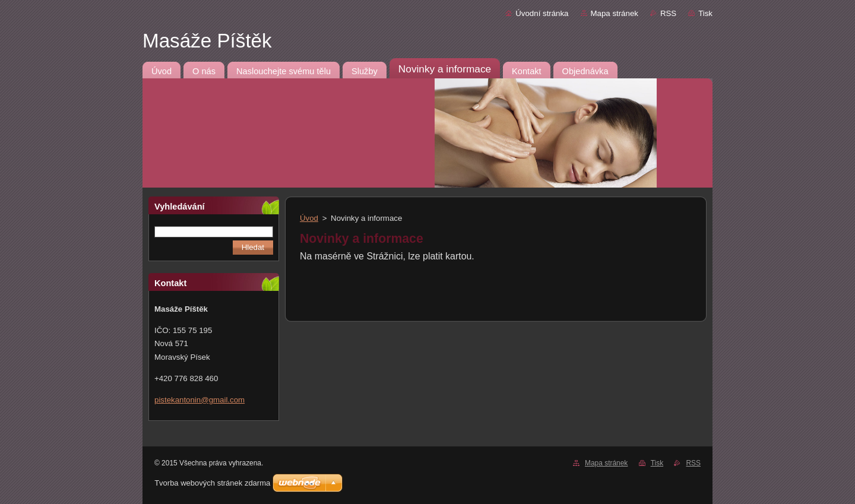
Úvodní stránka (542, 13)
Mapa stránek (615, 13)
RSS (668, 13)
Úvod (309, 218)
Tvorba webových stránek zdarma (212, 483)
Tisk (705, 13)
